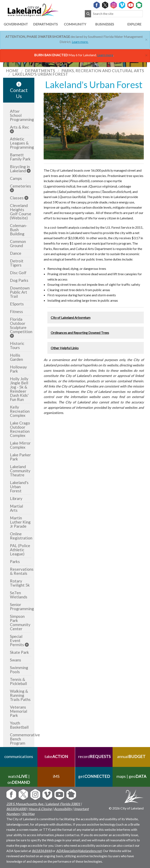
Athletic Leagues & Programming (22, 143)
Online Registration (21, 536)
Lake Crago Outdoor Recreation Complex (20, 429)
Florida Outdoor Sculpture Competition (21, 325)
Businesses (105, 24)
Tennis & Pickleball (18, 681)
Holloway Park (18, 369)
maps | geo (131, 776)
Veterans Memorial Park (19, 711)
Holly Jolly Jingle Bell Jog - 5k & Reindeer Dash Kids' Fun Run (19, 389)
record (94, 756)
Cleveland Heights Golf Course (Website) (21, 212)
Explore (134, 24)
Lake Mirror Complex (20, 445)
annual (131, 756)
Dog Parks (19, 280)
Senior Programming (22, 607)
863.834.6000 (16, 809)
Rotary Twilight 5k (20, 583)
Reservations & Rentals (22, 571)
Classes (17, 198)
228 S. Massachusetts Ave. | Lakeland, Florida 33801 (43, 804)
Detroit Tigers (17, 263)
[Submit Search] (88, 14)
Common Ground (18, 243)
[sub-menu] (12, 131)
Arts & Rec (19, 127)
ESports (17, 304)
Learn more (105, 55)
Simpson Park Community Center (20, 622)
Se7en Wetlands (19, 595)
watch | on (19, 779)
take (56, 756)
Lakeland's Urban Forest (19, 487)
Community (75, 24)
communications (19, 756)
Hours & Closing (40, 809)
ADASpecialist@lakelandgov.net (79, 851)
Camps (16, 178)
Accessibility (63, 809)
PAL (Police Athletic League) (20, 550)
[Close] (146, 39)
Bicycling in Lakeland (20, 169)
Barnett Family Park (20, 157)
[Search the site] (117, 14)
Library (16, 498)
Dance (16, 253)
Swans (16, 660)
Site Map (28, 814)
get (94, 776)
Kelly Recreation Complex (20, 411)
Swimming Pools (19, 670)
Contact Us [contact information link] (19, 90)
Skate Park (19, 652)
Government (16, 24)
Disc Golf (18, 273)
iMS (56, 776)
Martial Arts (16, 508)
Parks (15, 561)
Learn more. (80, 42)
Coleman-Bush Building (19, 230)
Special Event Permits (17, 640)
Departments (45, 24)
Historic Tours (17, 345)
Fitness (16, 311)
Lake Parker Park (20, 457)
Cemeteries (20, 186)
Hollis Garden (16, 357)
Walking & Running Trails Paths (20, 695)
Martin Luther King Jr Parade (20, 522)
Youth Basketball (19, 725)
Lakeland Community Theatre (20, 471)
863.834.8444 (42, 851)
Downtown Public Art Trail (20, 292)
